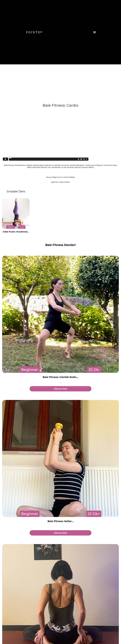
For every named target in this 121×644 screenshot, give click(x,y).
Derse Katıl (60, 389)
